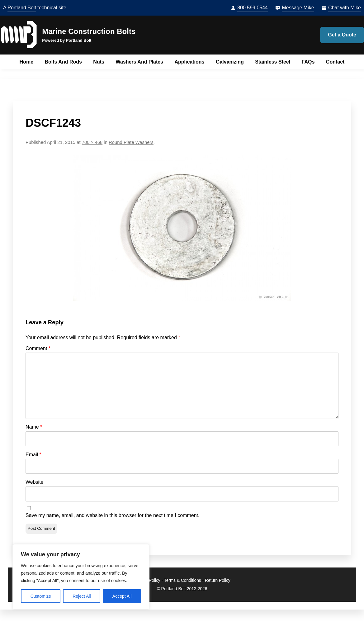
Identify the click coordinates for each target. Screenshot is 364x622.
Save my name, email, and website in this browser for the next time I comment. (112, 515)
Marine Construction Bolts (89, 31)
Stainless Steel (273, 62)
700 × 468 (92, 142)
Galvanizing (230, 62)
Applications (189, 62)
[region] (81, 577)
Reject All (82, 596)
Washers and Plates (139, 62)
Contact (335, 62)
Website (35, 482)
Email (33, 455)
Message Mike (298, 8)
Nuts (99, 62)
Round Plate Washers (131, 142)
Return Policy (218, 580)
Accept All (122, 596)
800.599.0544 (253, 8)
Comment (38, 348)
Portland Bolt (22, 8)
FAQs (308, 62)
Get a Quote (342, 35)
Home (26, 62)
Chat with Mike (345, 8)
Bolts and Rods (63, 62)
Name (34, 427)
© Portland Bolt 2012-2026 (182, 589)
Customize (41, 596)
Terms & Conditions (183, 580)
